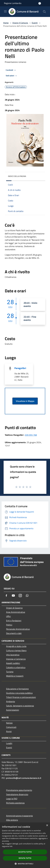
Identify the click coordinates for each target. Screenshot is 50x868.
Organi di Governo (14, 608)
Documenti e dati (14, 633)
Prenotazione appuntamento (19, 790)
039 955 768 (31, 435)
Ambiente (11, 701)
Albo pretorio (12, 820)
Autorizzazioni (13, 710)
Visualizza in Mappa (25, 401)
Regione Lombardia (13, 3)
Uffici (8, 616)
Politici (9, 625)
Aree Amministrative (16, 612)
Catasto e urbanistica (16, 667)
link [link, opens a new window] (11, 846)
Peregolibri (20, 368)
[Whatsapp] (27, 596)
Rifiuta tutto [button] (25, 858)
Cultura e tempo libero (16, 650)
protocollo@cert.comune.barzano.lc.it (24, 778)
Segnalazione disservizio (17, 794)
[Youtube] (13, 596)
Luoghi (9, 743)
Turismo (10, 672)
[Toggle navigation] (5, 11)
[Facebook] (6, 596)
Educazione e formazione (17, 689)
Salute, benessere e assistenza (20, 706)
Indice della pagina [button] (17, 176)
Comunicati (11, 727)
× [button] (47, 825)
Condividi (11, 70)
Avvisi (9, 731)
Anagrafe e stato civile (16, 646)
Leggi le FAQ (12, 799)
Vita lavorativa (13, 655)
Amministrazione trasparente (19, 816)
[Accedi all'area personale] (40, 3)
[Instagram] (20, 596)
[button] (25, 864)
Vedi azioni (12, 76)
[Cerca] (44, 12)
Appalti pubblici (13, 663)
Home (6, 23)
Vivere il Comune (20, 23)
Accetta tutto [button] (25, 852)
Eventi (35, 23)
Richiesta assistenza (15, 803)
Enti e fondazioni (14, 621)
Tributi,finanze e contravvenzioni (21, 697)
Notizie (9, 723)
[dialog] (25, 845)
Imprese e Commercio (16, 659)
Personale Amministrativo (18, 629)
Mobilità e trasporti (15, 676)
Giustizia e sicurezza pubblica (19, 693)
